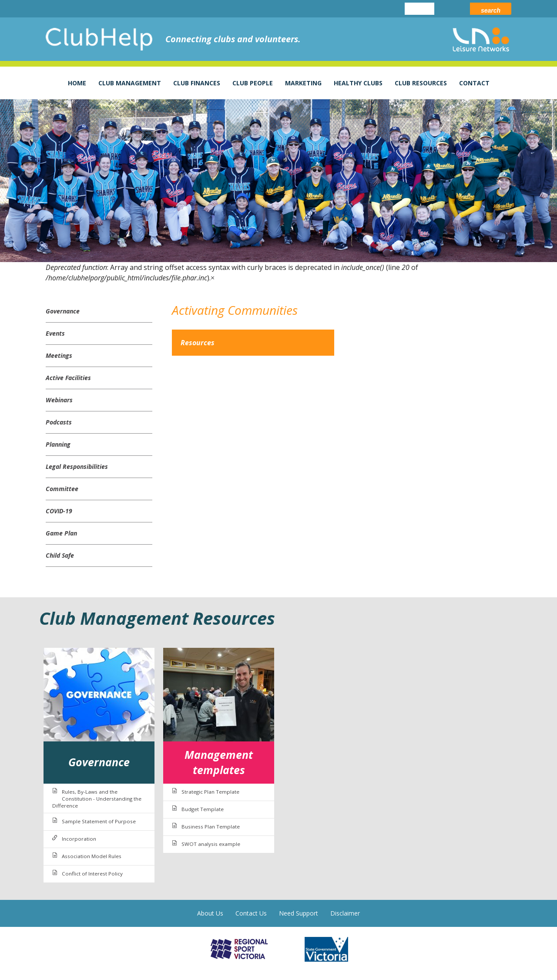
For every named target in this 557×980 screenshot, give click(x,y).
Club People (253, 83)
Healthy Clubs (358, 83)
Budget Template (203, 809)
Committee (62, 489)
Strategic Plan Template (210, 792)
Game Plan (61, 533)
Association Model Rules (92, 856)
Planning (58, 444)
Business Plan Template (211, 827)
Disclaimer (345, 913)
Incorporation (79, 839)
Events (55, 333)
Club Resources (421, 83)
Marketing (303, 83)
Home (77, 83)
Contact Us (251, 913)
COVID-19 (59, 511)
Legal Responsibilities (77, 466)
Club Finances (197, 83)
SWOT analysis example (211, 844)
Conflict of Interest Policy (92, 874)
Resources (198, 343)
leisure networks (481, 39)
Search (491, 10)
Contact (474, 83)
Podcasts (59, 422)
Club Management (130, 83)
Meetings (59, 355)
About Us (210, 913)
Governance (63, 311)
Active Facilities (68, 378)
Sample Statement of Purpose (99, 821)
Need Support (299, 913)
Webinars (59, 400)
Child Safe (60, 555)
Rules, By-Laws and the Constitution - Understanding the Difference (97, 799)
